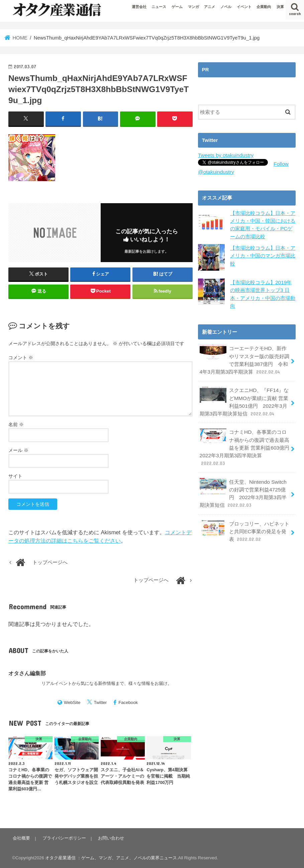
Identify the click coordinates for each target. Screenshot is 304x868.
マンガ (193, 7)
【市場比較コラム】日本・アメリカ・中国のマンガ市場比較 (263, 254)
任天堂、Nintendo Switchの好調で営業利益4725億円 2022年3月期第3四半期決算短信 (242, 478)
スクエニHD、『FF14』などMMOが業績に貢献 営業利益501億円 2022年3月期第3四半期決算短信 (243, 398)
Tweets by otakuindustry (225, 155)
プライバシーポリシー (63, 838)
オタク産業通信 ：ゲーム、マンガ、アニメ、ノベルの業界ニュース (111, 857)
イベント (244, 7)
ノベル (226, 7)
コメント (21, 357)
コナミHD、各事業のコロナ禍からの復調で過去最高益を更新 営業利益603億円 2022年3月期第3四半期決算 (246, 438)
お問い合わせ (109, 838)
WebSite (72, 702)
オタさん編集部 (27, 673)
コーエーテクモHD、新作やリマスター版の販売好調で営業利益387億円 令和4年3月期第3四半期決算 (244, 358)
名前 (16, 424)
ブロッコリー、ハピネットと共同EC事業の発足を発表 (244, 514)
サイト (15, 476)
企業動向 (264, 7)
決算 (280, 7)
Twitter (100, 702)
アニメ (210, 7)
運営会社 (139, 7)
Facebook (128, 702)
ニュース (159, 7)
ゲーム (177, 7)
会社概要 (21, 838)
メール (18, 450)
